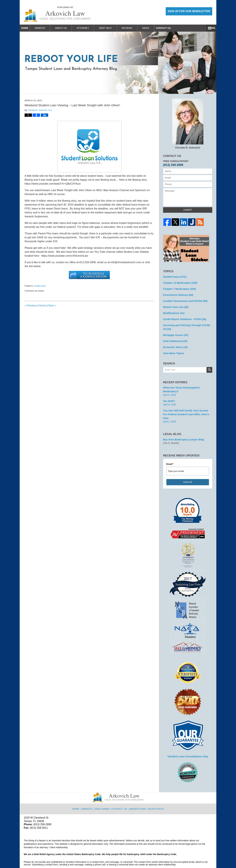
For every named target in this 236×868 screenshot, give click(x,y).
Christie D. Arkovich (188, 124)
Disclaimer (104, 793)
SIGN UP (188, 468)
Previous (31, 306)
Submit (188, 210)
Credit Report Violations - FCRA (183, 317)
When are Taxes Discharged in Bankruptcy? (187, 383)
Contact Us (201, 28)
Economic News (174, 343)
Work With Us (175, 28)
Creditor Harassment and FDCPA (183, 299)
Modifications (173, 311)
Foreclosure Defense (177, 294)
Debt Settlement (174, 337)
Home (28, 28)
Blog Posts (156, 793)
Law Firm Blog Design (197, 857)
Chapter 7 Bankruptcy (178, 288)
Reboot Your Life (175, 305)
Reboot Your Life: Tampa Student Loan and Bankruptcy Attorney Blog (57, 14)
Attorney (90, 28)
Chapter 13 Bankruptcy (179, 282)
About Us (68, 28)
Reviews (134, 28)
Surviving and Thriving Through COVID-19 (186, 324)
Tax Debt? (169, 392)
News (152, 28)
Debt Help (112, 28)
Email (170, 450)
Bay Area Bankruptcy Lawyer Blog (182, 426)
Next (52, 306)
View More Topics (173, 349)
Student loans (40, 286)
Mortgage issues (174, 331)
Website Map (138, 793)
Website (47, 28)
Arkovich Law (57, 857)
